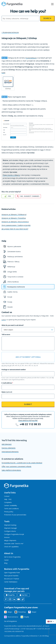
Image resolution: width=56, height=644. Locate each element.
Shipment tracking (10, 525)
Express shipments (9, 448)
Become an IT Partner (12, 579)
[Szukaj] (20, 18)
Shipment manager (11, 528)
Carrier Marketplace (11, 582)
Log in (4, 320)
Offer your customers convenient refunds (16, 466)
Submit (28, 404)
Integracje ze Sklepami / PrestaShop (14, 218)
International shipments (10, 452)
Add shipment (7, 444)
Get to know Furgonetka (12, 557)
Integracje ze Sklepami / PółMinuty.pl (14, 214)
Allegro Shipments (10, 540)
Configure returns (10, 531)
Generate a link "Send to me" (14, 544)
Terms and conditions (11, 509)
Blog (6, 563)
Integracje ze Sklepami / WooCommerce (15, 222)
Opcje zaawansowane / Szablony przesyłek (16, 225)
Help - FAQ (8, 499)
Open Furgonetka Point (12, 573)
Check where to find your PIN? (28, 421)
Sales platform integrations (11, 470)
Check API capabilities (11, 547)
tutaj (3, 73)
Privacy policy (9, 512)
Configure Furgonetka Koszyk (14, 534)
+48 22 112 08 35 (30, 424)
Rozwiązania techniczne (11, 32)
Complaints (8, 502)
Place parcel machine (11, 576)
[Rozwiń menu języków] (51, 622)
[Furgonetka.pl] (12, 4)
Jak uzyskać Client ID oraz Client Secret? (15, 229)
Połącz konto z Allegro (11, 175)
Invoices (7, 537)
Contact (7, 496)
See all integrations (11, 621)
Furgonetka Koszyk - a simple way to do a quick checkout (22, 463)
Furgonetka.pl (31, 58)
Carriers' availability (11, 505)
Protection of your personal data (15, 515)
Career (6, 560)
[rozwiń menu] (52, 4)
